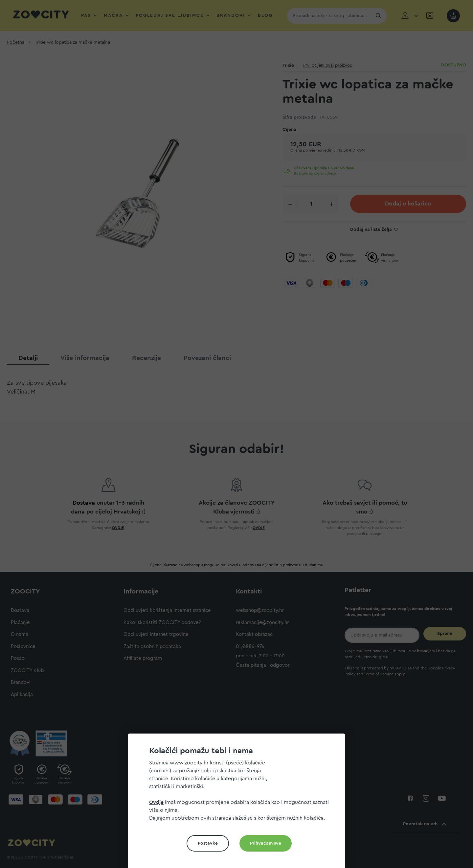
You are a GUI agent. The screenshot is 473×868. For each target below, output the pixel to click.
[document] (239, 803)
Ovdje (156, 802)
